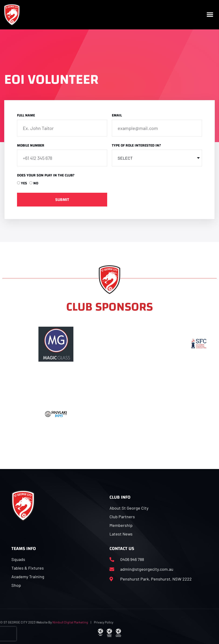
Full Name (26, 116)
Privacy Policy (104, 622)
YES (24, 183)
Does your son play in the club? (46, 176)
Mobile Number (31, 146)
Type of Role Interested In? (136, 146)
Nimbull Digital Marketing (70, 622)
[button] (210, 15)
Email (117, 116)
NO (36, 183)
